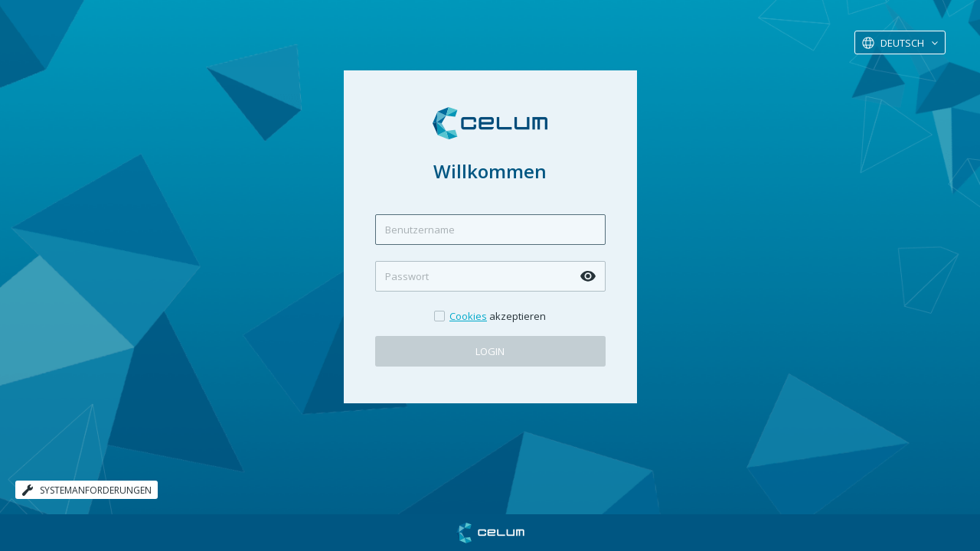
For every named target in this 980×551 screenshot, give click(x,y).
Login (490, 351)
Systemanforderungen (87, 490)
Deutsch (902, 43)
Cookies (468, 316)
